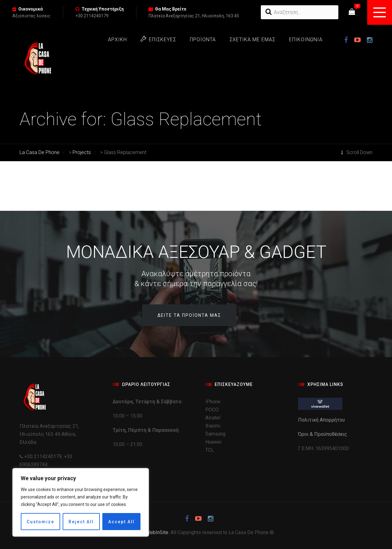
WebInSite (157, 532)
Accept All (121, 522)
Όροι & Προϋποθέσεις (323, 434)
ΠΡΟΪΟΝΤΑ (203, 40)
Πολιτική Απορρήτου (322, 420)
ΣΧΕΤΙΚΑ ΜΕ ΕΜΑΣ (252, 40)
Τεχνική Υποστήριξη (103, 9)
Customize (40, 522)
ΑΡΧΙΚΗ (117, 40)
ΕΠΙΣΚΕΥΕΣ (158, 39)
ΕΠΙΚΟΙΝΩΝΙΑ (306, 40)
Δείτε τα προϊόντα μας (189, 315)
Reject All (81, 522)
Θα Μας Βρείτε (171, 9)
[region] (81, 502)
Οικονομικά (31, 9)
